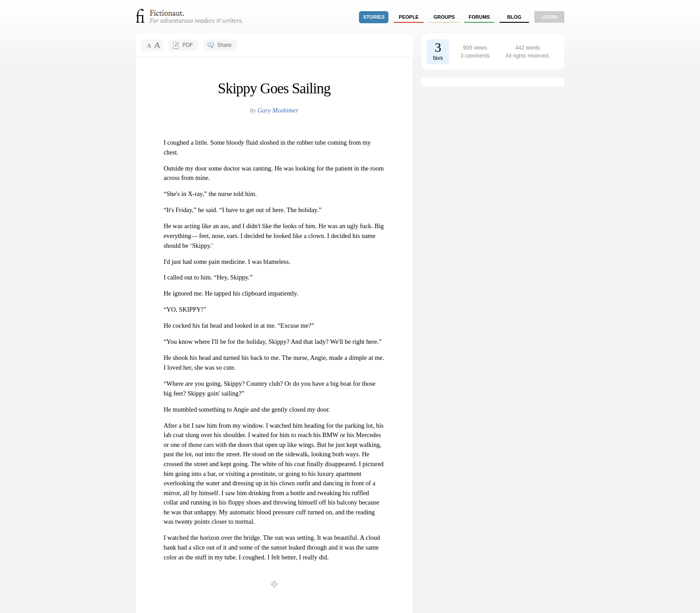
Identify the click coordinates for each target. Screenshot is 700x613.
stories (374, 17)
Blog (514, 17)
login (549, 17)
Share (224, 45)
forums (479, 17)
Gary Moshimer (278, 110)
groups (444, 17)
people (409, 17)
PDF (187, 45)
